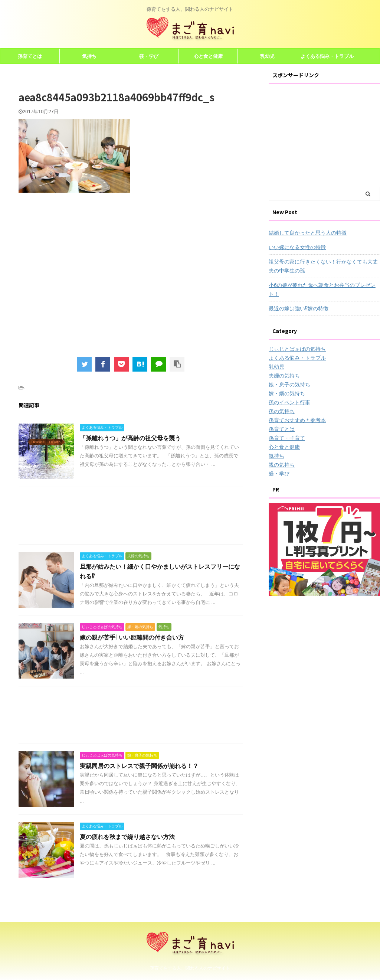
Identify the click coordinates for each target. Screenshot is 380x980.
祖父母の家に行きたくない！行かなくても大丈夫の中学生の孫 (323, 266)
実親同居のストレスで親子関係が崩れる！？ (139, 766)
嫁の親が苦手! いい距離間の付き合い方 (132, 637)
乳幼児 (267, 56)
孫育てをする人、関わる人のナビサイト (190, 967)
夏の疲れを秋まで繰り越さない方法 (127, 837)
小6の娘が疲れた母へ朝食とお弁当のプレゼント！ (322, 290)
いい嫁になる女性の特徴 (297, 247)
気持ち (89, 56)
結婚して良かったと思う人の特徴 (308, 233)
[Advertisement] (81, 280)
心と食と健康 (208, 56)
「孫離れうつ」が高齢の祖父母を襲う (130, 438)
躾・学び (149, 56)
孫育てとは (30, 56)
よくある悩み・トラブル (327, 56)
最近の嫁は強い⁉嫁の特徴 (299, 308)
